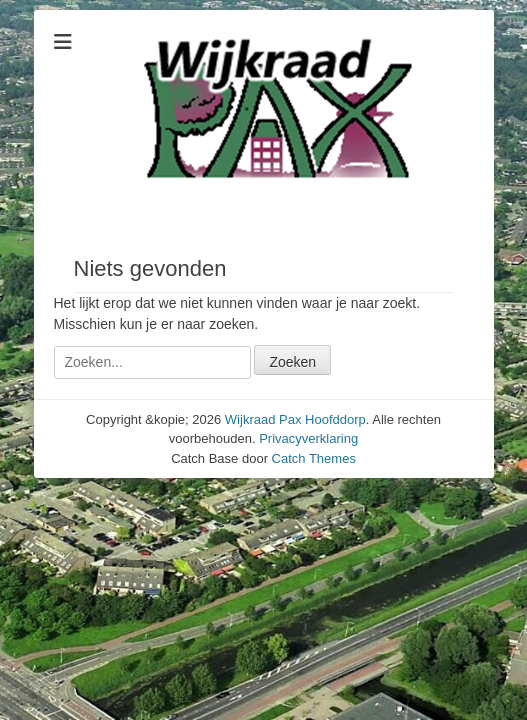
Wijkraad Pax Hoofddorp (295, 419)
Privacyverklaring (308, 438)
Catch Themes (314, 458)
